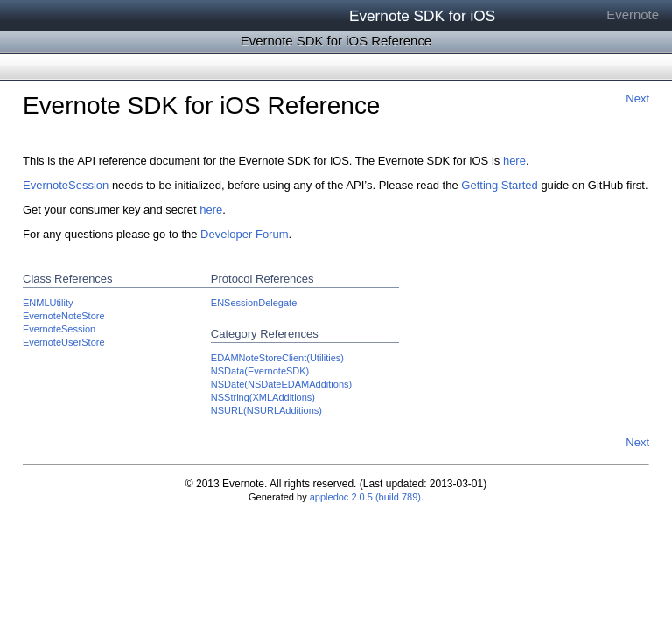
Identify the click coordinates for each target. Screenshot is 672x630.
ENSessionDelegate (254, 303)
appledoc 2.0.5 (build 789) (365, 497)
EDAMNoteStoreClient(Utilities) (277, 358)
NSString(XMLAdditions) (263, 397)
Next (637, 98)
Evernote (633, 14)
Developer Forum (244, 234)
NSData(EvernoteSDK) (260, 371)
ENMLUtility (48, 303)
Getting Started (499, 185)
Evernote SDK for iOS (422, 16)
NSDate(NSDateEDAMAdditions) (281, 384)
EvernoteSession (66, 185)
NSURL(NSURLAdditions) (266, 410)
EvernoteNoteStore (64, 316)
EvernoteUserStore (64, 342)
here (514, 161)
